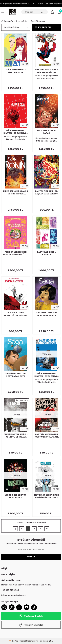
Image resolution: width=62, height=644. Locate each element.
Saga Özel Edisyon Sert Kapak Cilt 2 (47, 314)
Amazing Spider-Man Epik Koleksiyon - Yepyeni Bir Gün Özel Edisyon (46, 71)
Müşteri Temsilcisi (31, 625)
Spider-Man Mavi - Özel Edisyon (16, 71)
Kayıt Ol (31, 557)
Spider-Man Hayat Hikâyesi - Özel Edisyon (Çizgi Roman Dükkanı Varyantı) (15, 132)
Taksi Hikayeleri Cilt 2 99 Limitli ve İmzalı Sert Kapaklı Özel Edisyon (16, 436)
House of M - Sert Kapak (47, 132)
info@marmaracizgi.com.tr (14, 595)
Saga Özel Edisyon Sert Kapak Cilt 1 (15, 375)
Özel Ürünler (22, 21)
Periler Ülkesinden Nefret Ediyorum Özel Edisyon (15, 253)
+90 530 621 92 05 (10, 590)
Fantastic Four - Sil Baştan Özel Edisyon (47, 192)
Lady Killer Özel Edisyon (46, 253)
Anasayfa (7, 21)
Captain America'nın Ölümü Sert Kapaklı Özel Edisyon (46, 436)
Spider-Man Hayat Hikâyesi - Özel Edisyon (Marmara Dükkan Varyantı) (47, 375)
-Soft (13, 641)
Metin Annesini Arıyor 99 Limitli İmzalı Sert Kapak (47, 496)
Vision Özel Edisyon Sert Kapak (16, 496)
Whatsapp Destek (31, 616)
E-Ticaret (21, 641)
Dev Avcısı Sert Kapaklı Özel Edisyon (16, 314)
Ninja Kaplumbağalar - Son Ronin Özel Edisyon (16, 192)
